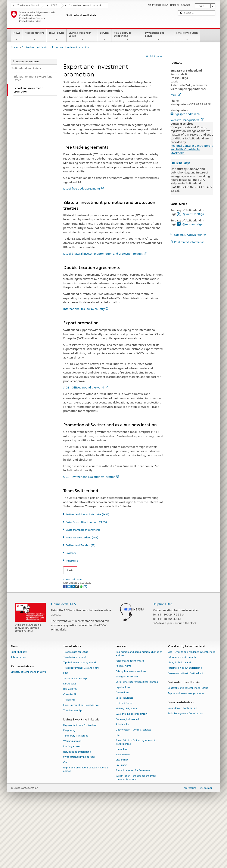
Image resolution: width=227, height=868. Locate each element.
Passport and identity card (130, 718)
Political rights (123, 723)
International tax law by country (86, 309)
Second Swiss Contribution (182, 765)
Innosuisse (72, 561)
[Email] (85, 643)
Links (69, 570)
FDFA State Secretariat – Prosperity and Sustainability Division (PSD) (109, 578)
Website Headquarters (187, 120)
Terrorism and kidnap (75, 735)
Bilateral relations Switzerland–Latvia (188, 745)
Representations (34, 36)
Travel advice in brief (74, 714)
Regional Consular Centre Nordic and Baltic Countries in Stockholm (192, 149)
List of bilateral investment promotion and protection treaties (105, 254)
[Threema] (77, 643)
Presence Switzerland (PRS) (82, 537)
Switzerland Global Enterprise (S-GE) (88, 514)
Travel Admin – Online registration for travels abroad (136, 799)
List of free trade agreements (84, 188)
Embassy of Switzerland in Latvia (29, 729)
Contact (175, 63)
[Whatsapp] (82, 643)
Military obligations (126, 766)
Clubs (66, 819)
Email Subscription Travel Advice (81, 762)
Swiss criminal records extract (131, 771)
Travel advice (56, 36)
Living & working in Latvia (82, 36)
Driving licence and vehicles (131, 728)
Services (105, 36)
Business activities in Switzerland (185, 730)
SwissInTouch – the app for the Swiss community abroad (136, 834)
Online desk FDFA (63, 661)
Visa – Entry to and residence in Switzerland (192, 709)
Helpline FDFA (163, 661)
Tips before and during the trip (80, 719)
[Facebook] (65, 643)
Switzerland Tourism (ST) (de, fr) (88, 611)
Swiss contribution (187, 36)
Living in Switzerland (179, 719)
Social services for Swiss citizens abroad (137, 739)
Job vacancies (18, 714)
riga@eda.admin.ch (187, 114)
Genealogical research (128, 776)
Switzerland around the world (86, 5)
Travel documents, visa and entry (81, 725)
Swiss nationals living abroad (79, 814)
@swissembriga (192, 224)
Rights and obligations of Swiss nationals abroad (86, 826)
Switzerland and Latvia (159, 36)
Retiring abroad (72, 803)
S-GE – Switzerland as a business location (91, 477)
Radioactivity (70, 746)
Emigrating (69, 787)
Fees (118, 792)
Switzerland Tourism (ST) (81, 545)
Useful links (122, 806)
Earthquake (70, 741)
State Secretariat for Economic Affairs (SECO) (97, 585)
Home (14, 47)
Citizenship (122, 817)
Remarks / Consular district (190, 235)
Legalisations (123, 744)
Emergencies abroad (127, 734)
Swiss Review (123, 811)
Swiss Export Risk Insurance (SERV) (86, 522)
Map (176, 95)
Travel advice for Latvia (76, 709)
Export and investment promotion (186, 750)
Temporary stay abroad (76, 793)
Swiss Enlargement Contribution (185, 770)
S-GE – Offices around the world (86, 387)
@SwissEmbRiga (193, 214)
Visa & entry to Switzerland (127, 36)
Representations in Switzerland (80, 782)
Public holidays (19, 709)
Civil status (121, 822)
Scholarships (122, 781)
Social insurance (124, 755)
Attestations (122, 749)
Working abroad (72, 798)
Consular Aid (70, 751)
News (17, 36)
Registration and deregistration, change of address (139, 710)
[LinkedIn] (73, 643)
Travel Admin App (73, 767)
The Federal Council (28, 5)
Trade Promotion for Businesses (133, 827)
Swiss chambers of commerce (83, 530)
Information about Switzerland (185, 725)
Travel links (69, 757)
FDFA (54, 5)
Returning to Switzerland (77, 809)
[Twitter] (69, 643)
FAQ (66, 730)
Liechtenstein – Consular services (133, 787)
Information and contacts (182, 714)
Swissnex (71, 553)
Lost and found (124, 760)
